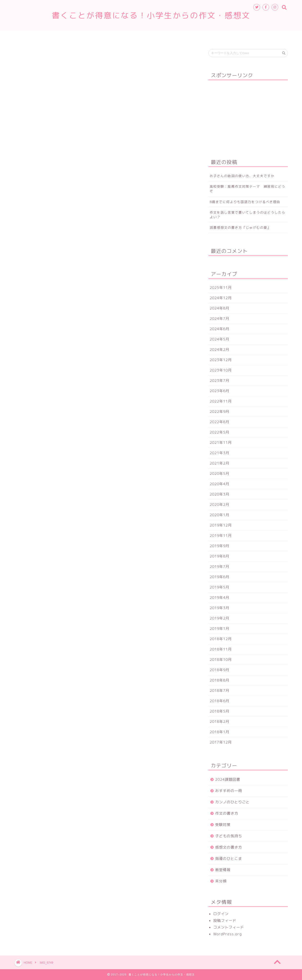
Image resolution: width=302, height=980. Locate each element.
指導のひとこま (229, 859)
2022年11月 (221, 401)
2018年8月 (219, 680)
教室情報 (128, 37)
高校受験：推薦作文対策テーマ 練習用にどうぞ (247, 189)
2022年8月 (219, 422)
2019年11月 (221, 536)
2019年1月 (219, 629)
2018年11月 (221, 649)
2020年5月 (219, 474)
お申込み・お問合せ (188, 37)
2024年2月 (219, 350)
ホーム (105, 37)
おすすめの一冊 (229, 791)
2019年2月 (219, 618)
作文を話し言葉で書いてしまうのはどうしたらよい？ (247, 215)
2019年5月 (219, 587)
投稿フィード (225, 921)
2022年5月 (219, 432)
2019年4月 (219, 598)
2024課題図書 (228, 779)
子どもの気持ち (229, 836)
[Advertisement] (248, 114)
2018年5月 (219, 711)
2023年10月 (221, 370)
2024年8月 (219, 308)
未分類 (221, 881)
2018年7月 (219, 691)
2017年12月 (221, 742)
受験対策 (223, 825)
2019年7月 (219, 567)
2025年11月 (221, 288)
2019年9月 (219, 546)
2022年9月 (219, 412)
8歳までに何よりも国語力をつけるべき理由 (245, 202)
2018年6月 (219, 701)
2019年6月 (219, 577)
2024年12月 (221, 298)
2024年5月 (219, 339)
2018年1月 (219, 732)
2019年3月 (219, 608)
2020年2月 (219, 505)
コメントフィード (229, 927)
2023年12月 (221, 360)
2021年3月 (219, 453)
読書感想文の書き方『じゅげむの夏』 (240, 227)
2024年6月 (219, 329)
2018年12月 (221, 639)
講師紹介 (154, 37)
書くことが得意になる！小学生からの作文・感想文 (155, 15)
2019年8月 (219, 556)
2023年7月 (219, 381)
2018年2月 (219, 722)
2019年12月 (221, 525)
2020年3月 (219, 494)
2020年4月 (219, 484)
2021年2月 (219, 463)
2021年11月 (221, 443)
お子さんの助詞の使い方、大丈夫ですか (242, 176)
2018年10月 (221, 660)
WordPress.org (228, 934)
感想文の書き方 (229, 847)
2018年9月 (219, 670)
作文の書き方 (227, 813)
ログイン (221, 914)
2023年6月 (219, 391)
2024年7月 (219, 319)
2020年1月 (219, 515)
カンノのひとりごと (232, 802)
